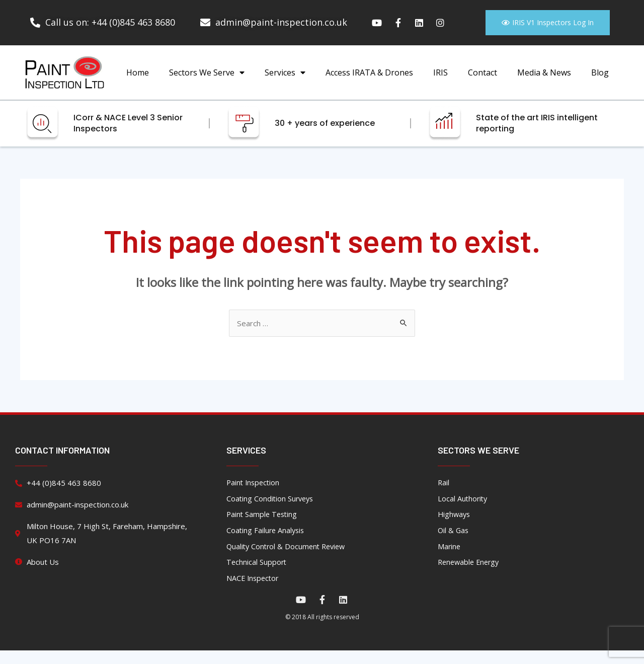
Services (285, 81)
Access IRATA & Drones (369, 81)
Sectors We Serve (207, 81)
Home (138, 81)
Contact (482, 81)
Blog (600, 81)
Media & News (544, 81)
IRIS (440, 81)
